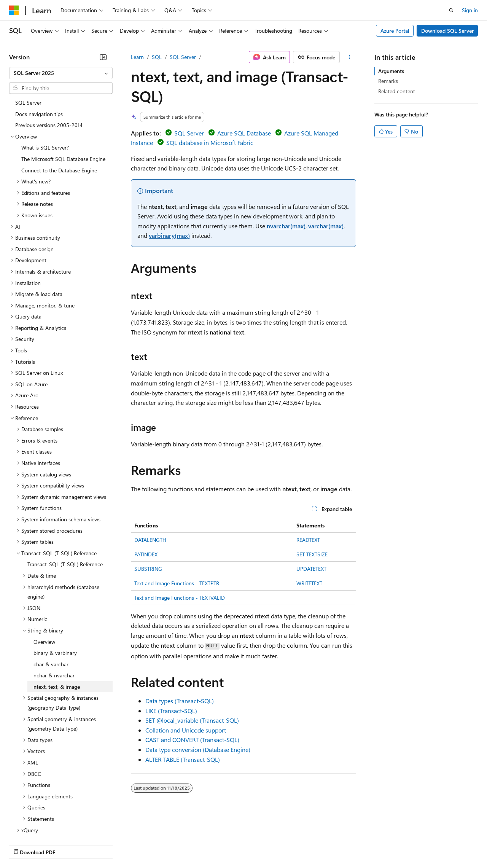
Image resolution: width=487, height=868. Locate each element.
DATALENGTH (150, 540)
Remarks (388, 81)
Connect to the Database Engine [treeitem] (59, 114)
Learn (137, 57)
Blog (104, 845)
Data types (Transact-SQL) (180, 701)
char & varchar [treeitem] (51, 608)
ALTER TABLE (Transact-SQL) (183, 759)
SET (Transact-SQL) (192, 720)
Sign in (470, 10)
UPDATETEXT (311, 569)
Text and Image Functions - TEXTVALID (180, 598)
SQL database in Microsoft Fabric (210, 143)
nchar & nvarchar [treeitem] (54, 619)
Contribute (136, 845)
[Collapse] (103, 57)
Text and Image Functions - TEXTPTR (177, 583)
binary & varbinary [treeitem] (55, 596)
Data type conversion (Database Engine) (198, 749)
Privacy (166, 845)
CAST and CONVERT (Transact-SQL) (192, 740)
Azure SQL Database (244, 133)
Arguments (391, 71)
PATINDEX (146, 554)
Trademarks (315, 845)
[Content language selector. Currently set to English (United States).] (44, 827)
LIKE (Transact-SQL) (171, 711)
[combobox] (61, 73)
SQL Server (183, 57)
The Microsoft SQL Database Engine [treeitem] (63, 103)
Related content (397, 91)
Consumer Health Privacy (219, 845)
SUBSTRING (148, 569)
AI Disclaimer (24, 845)
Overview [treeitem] (44, 585)
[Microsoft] (14, 10)
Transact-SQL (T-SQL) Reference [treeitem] (65, 508)
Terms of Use (278, 845)
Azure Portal (395, 31)
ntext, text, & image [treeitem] (57, 630)
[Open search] (451, 10)
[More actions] (349, 57)
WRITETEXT (309, 583)
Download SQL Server (447, 31)
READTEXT (308, 540)
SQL (157, 57)
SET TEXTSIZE (312, 554)
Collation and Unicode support (186, 730)
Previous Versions (69, 845)
